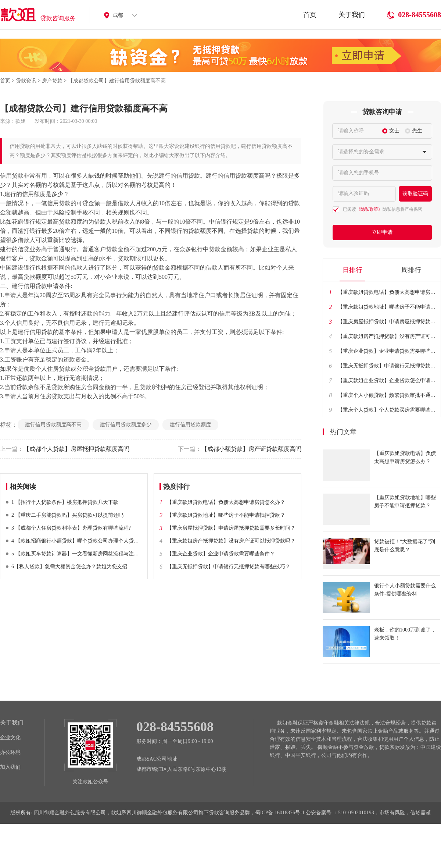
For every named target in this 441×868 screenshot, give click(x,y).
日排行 (352, 270)
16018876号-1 (290, 813)
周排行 (411, 270)
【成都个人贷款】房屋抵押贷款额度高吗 (65, 449)
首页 (310, 19)
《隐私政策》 (369, 209)
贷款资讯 (26, 81)
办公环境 (10, 752)
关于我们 (352, 19)
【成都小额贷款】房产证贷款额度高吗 (240, 449)
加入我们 (10, 767)
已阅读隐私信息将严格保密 (383, 209)
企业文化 (10, 738)
